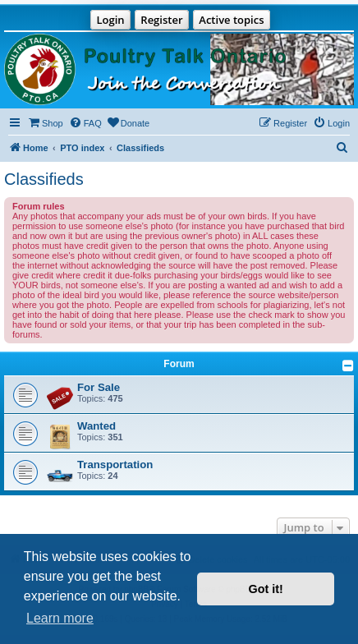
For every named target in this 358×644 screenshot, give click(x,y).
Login (110, 20)
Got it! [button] (266, 589)
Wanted (96, 426)
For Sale (99, 387)
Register (161, 20)
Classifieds (44, 179)
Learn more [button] (60, 618)
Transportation (115, 465)
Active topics (231, 20)
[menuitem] (45, 123)
